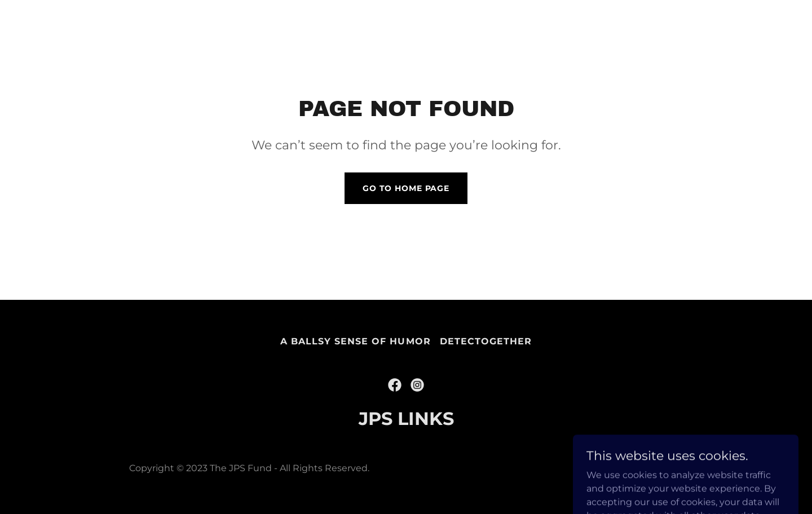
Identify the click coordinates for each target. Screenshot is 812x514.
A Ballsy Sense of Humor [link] (355, 341)
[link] (395, 385)
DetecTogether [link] (486, 341)
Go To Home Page (406, 188)
